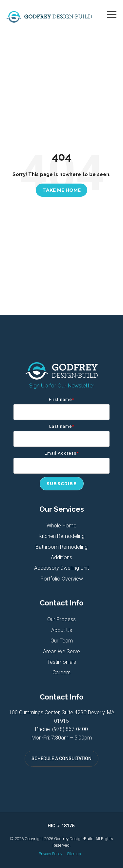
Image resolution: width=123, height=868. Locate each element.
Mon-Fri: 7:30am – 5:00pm (62, 738)
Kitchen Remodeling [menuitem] (62, 536)
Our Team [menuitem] (62, 641)
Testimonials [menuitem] (62, 662)
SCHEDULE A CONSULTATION (61, 759)
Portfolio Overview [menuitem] (62, 579)
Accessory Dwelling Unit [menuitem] (61, 568)
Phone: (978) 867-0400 (61, 729)
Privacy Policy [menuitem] (51, 854)
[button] (112, 14)
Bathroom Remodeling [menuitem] (61, 547)
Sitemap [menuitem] (74, 854)
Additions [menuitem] (61, 557)
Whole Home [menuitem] (61, 526)
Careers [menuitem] (61, 672)
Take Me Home (61, 190)
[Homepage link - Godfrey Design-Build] (62, 376)
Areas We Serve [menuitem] (61, 651)
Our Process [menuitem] (61, 619)
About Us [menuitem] (62, 630)
